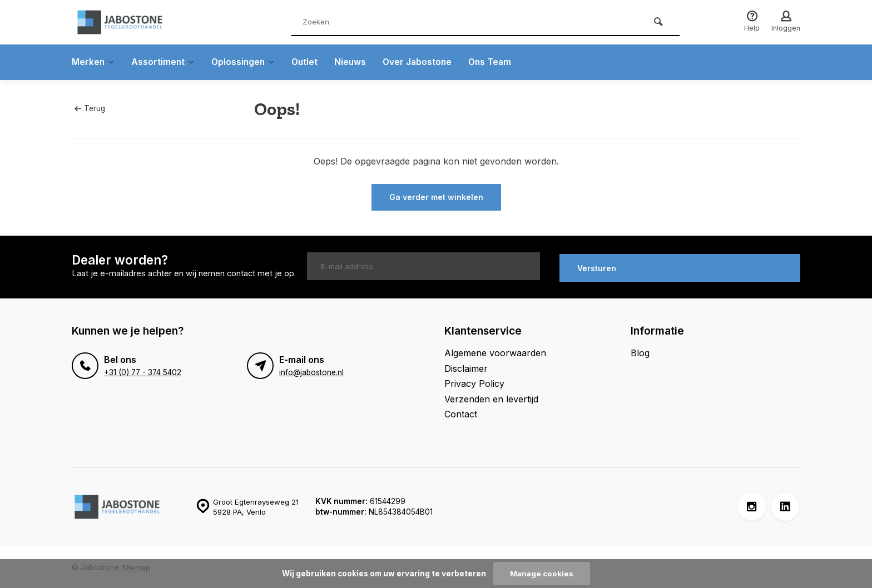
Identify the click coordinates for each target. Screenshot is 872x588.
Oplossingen (246, 62)
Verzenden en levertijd (491, 397)
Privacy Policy (474, 382)
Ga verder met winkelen (436, 197)
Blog (640, 351)
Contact (461, 412)
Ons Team (498, 62)
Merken (94, 62)
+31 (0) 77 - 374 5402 (142, 371)
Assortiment (165, 62)
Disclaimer (466, 366)
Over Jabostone (424, 62)
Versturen (597, 266)
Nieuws (356, 62)
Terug (90, 108)
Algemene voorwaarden (495, 351)
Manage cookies (542, 574)
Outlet (309, 62)
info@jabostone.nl (311, 371)
